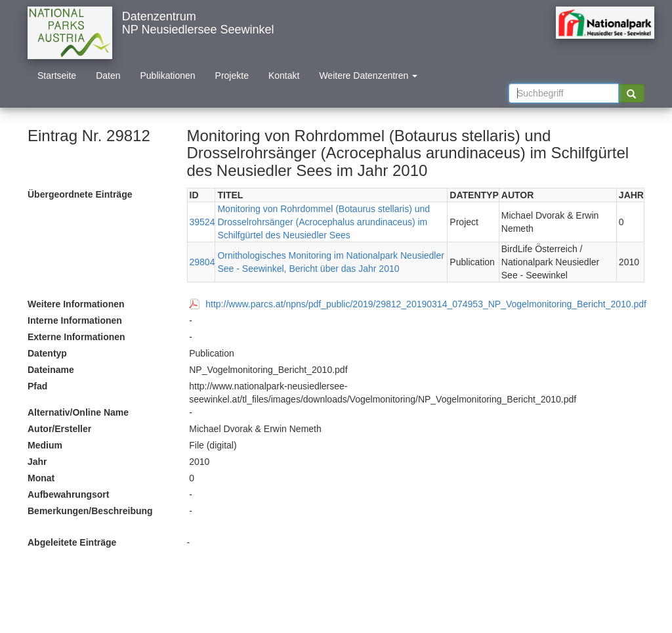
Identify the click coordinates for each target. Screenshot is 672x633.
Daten (108, 76)
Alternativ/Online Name (78, 412)
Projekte (232, 76)
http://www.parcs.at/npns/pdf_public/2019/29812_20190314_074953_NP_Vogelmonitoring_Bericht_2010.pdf (426, 304)
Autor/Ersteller (59, 429)
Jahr (37, 462)
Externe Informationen (76, 337)
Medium (45, 445)
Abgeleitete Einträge (72, 542)
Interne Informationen (75, 320)
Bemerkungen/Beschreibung (90, 511)
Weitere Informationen (76, 304)
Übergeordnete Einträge (80, 194)
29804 (202, 262)
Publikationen (168, 76)
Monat (41, 478)
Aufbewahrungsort (68, 494)
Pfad (37, 386)
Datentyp (47, 353)
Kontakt (284, 76)
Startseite (57, 76)
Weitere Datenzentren (368, 76)
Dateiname (51, 370)
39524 (202, 222)
